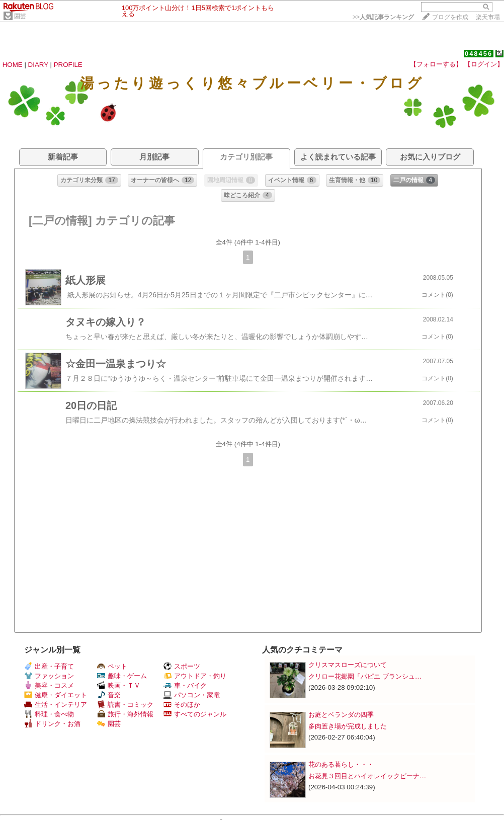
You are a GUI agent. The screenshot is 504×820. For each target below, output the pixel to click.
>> (383, 17)
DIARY (38, 65)
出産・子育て (49, 666)
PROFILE (68, 65)
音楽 (109, 695)
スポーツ (182, 666)
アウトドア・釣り (195, 676)
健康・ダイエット (56, 695)
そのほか (182, 705)
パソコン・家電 (192, 695)
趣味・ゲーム (122, 676)
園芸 (20, 16)
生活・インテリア (56, 705)
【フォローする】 (436, 64)
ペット (112, 666)
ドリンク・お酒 (52, 724)
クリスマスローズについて (348, 665)
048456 (479, 54)
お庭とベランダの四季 (341, 715)
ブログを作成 (450, 17)
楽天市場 (488, 17)
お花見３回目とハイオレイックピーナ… (367, 776)
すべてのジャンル (195, 714)
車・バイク (185, 685)
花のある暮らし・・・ (341, 764)
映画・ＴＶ (119, 685)
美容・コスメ (49, 685)
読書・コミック (125, 705)
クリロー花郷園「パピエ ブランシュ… (365, 676)
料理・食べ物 (49, 714)
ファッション (49, 676)
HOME (13, 65)
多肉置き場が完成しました (348, 726)
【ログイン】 (484, 64)
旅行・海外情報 (125, 714)
